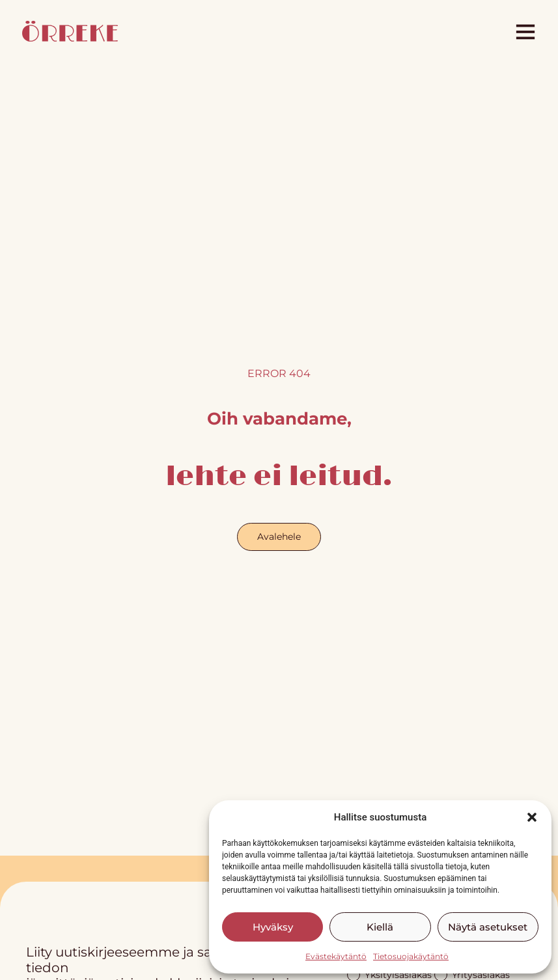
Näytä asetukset (488, 927)
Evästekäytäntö (336, 956)
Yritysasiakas (472, 974)
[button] (532, 817)
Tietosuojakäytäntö (411, 956)
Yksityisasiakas (389, 974)
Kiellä (380, 927)
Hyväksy (273, 927)
